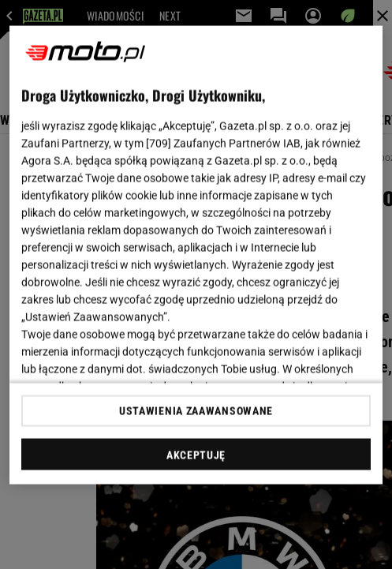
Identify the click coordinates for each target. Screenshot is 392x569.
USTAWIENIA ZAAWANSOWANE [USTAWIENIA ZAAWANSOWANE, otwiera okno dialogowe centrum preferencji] (196, 410)
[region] (196, 255)
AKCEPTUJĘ (196, 455)
